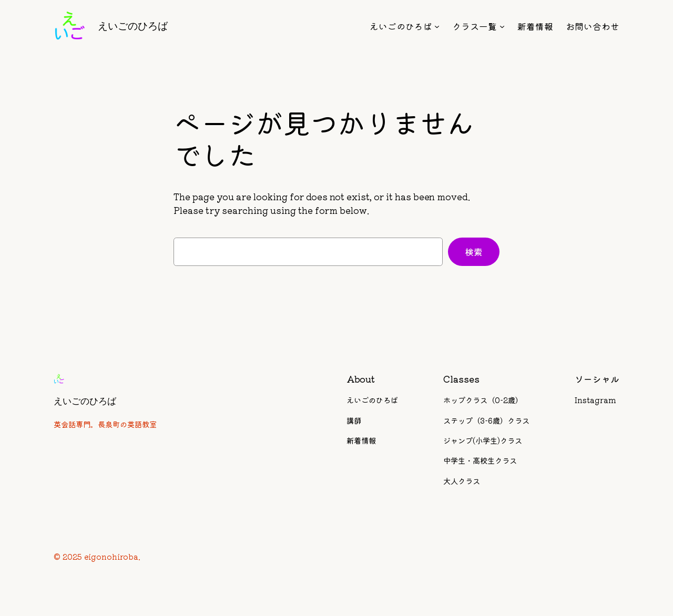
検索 (474, 252)
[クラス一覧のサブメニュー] (502, 26)
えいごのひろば (133, 26)
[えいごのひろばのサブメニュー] (437, 26)
